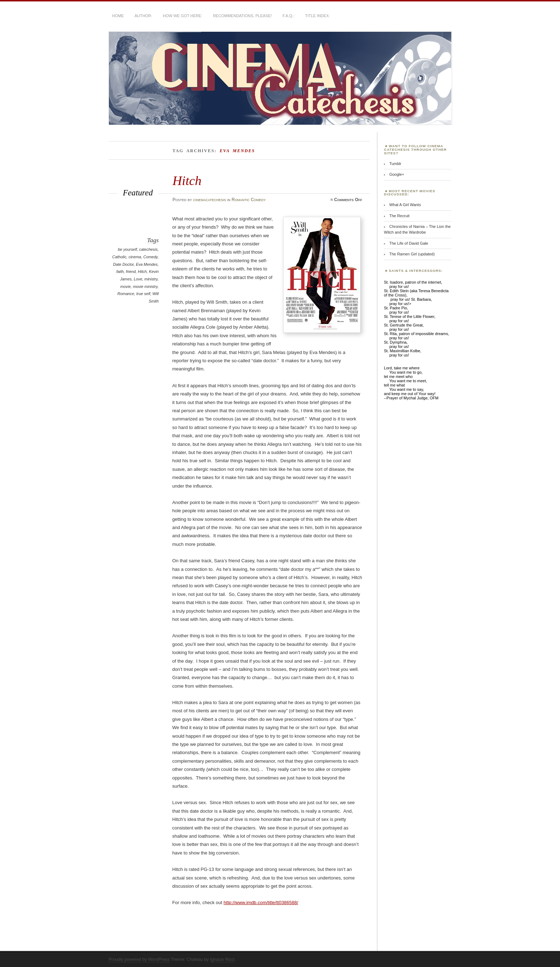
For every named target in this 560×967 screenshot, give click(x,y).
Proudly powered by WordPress (139, 959)
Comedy (150, 257)
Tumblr (395, 164)
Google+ (397, 174)
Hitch (187, 181)
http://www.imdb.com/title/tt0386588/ (261, 903)
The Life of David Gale (409, 243)
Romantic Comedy (248, 200)
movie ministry (145, 286)
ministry (151, 279)
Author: (143, 16)
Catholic (119, 257)
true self (143, 294)
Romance (126, 294)
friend (131, 271)
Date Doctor (124, 264)
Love (138, 279)
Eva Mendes (147, 264)
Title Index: (317, 16)
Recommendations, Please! (242, 16)
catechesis (149, 249)
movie (126, 286)
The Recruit (399, 216)
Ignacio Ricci (222, 959)
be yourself (127, 249)
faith (120, 271)
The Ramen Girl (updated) (412, 254)
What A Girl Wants (405, 205)
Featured (138, 193)
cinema (135, 257)
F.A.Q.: (288, 16)
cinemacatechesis (210, 200)
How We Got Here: (182, 16)
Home (118, 16)
